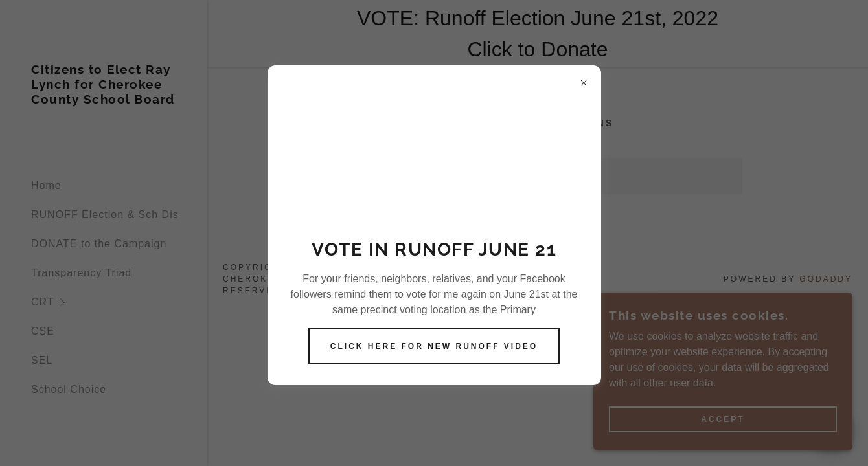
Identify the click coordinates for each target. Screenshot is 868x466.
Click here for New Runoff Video (434, 346)
